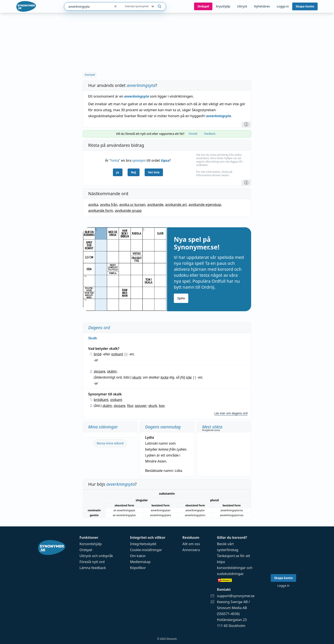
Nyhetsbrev (262, 6)
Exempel (90, 75)
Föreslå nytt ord (92, 562)
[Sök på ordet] (160, 6)
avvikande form (101, 210)
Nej (134, 172)
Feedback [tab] (210, 134)
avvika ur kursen (132, 205)
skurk (137, 377)
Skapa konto (305, 6)
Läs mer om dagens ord (231, 413)
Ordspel (86, 550)
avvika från (109, 205)
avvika (93, 205)
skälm (112, 371)
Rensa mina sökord (110, 443)
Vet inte (154, 172)
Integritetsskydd (143, 544)
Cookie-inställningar (146, 550)
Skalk (93, 338)
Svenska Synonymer (140, 7)
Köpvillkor (138, 568)
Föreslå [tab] (193, 134)
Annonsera (191, 550)
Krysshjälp (223, 6)
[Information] (246, 124)
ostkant (117, 354)
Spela (181, 298)
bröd (98, 354)
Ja (118, 172)
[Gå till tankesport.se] (236, 580)
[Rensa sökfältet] (115, 6)
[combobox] (88, 6)
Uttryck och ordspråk (96, 556)
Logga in (283, 6)
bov (162, 406)
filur (130, 406)
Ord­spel (203, 6)
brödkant (101, 400)
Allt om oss (191, 544)
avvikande (155, 205)
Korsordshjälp (91, 544)
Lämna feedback (93, 568)
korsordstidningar (231, 568)
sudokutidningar (230, 574)
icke (189, 377)
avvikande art (176, 205)
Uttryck (242, 6)
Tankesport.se (228, 556)
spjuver (141, 406)
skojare (99, 371)
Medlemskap (140, 562)
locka (164, 377)
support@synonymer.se (236, 596)
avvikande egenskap (205, 205)
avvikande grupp (128, 210)
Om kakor (138, 556)
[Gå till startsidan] (26, 6)
